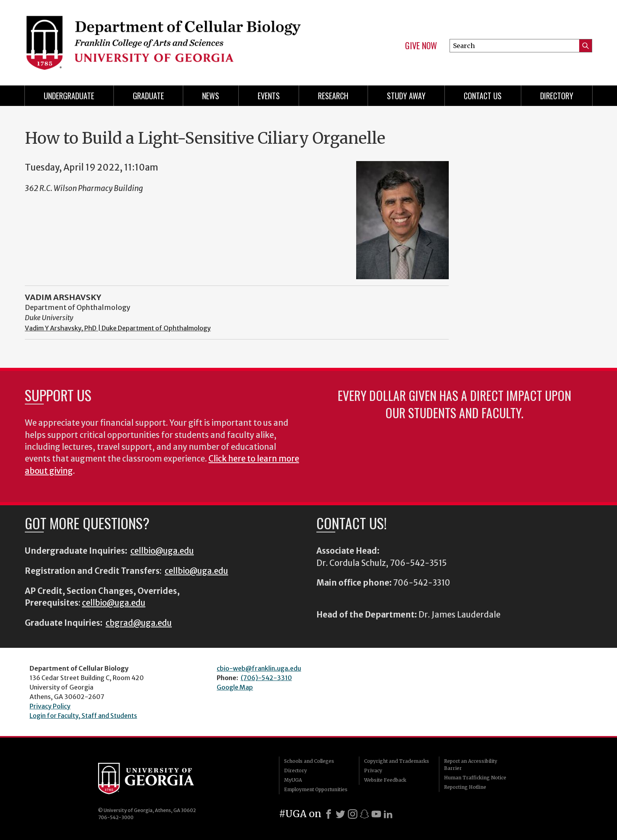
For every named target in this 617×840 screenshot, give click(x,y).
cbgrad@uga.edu (139, 623)
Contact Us (483, 96)
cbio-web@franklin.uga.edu (259, 668)
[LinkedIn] (388, 814)
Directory (557, 96)
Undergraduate (69, 96)
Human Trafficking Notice (475, 778)
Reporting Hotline (465, 787)
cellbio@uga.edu (162, 551)
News (211, 96)
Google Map (235, 687)
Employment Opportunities (316, 789)
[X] (340, 814)
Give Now (421, 46)
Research (333, 96)
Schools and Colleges (309, 761)
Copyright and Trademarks (397, 761)
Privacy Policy (50, 706)
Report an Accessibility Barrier (471, 765)
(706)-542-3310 (266, 678)
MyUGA (293, 780)
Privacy (373, 770)
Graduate (148, 96)
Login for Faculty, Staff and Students (83, 716)
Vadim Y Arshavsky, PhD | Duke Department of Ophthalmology (118, 328)
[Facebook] (329, 814)
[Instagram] (353, 814)
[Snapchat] (364, 814)
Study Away (406, 96)
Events (269, 96)
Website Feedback (385, 780)
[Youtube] (376, 814)
